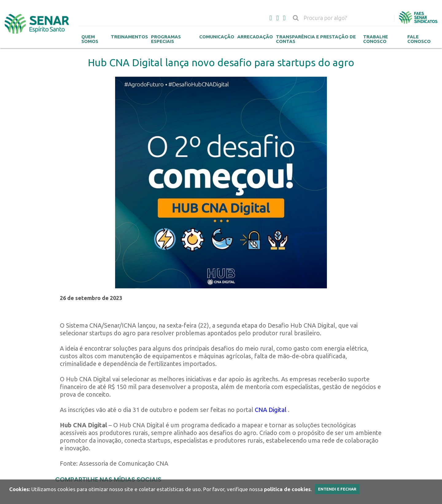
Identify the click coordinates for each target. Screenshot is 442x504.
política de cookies (287, 489)
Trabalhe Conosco (376, 39)
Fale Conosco (419, 39)
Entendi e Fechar (337, 489)
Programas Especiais (166, 39)
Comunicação (217, 37)
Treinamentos (129, 37)
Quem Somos (90, 39)
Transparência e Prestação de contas (316, 39)
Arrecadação (255, 37)
